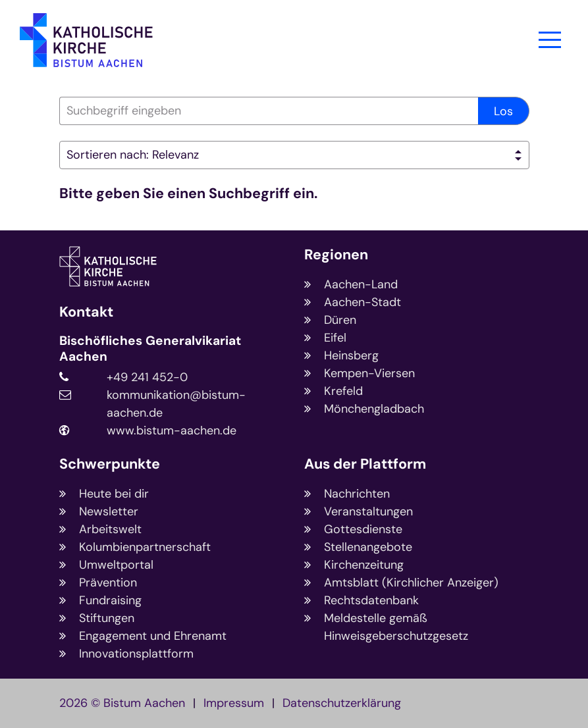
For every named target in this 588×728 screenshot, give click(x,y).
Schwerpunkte (110, 464)
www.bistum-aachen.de (172, 430)
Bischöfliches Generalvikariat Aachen (150, 349)
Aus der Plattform (365, 464)
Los (503, 111)
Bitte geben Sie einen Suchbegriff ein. (188, 194)
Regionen (336, 255)
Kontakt (86, 312)
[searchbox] (269, 111)
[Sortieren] (294, 155)
